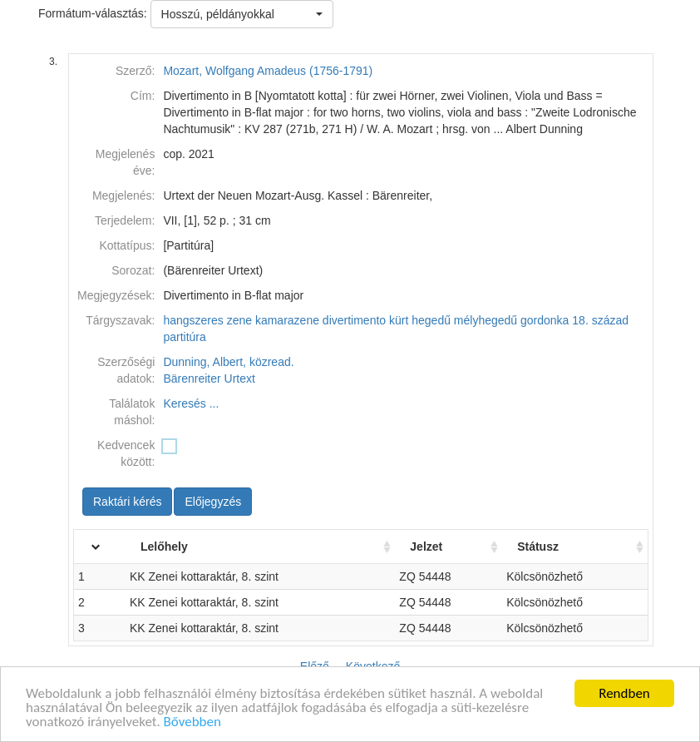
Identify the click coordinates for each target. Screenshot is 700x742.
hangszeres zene (207, 320)
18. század (600, 320)
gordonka (545, 320)
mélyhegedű (486, 320)
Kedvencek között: (126, 453)
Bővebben (192, 722)
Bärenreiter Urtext (209, 378)
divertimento (354, 320)
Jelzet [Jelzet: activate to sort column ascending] (426, 547)
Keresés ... (191, 403)
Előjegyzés (213, 502)
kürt (399, 320)
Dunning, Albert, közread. (228, 362)
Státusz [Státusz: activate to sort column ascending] (538, 547)
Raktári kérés (127, 502)
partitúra (184, 337)
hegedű (431, 320)
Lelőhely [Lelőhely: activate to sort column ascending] (164, 547)
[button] (242, 14)
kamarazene (287, 320)
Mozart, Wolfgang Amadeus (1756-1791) (268, 71)
